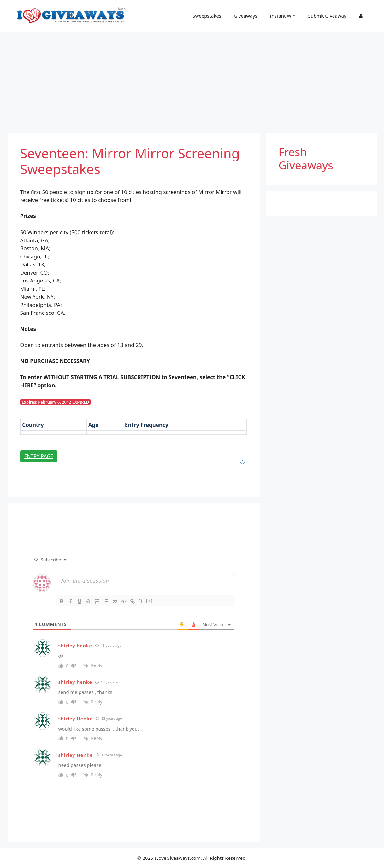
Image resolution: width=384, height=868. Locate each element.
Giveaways (245, 16)
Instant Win (283, 16)
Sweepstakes (207, 16)
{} (141, 601)
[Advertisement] (192, 79)
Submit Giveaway (327, 16)
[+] (150, 601)
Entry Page (39, 456)
